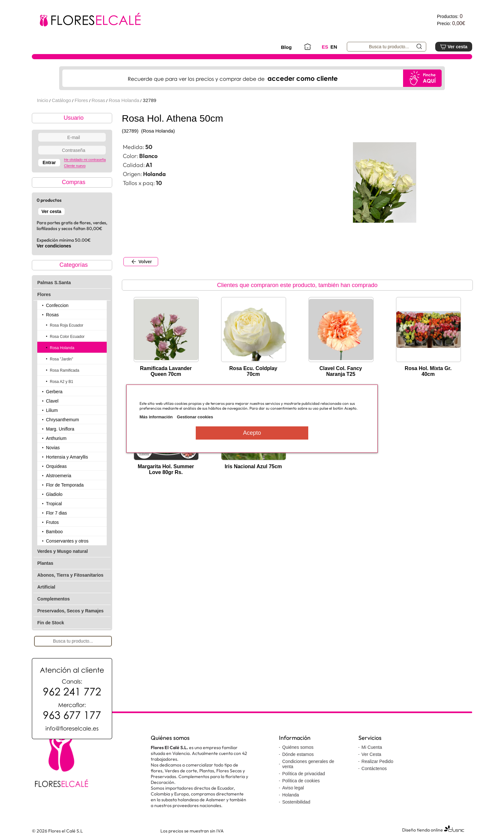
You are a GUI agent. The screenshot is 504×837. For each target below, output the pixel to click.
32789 (149, 100)
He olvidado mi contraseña (85, 160)
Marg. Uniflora (60, 429)
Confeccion (57, 305)
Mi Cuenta (372, 747)
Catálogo (61, 100)
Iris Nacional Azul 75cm (253, 466)
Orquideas (56, 466)
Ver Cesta (371, 754)
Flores (81, 100)
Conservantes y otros (67, 541)
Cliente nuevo (75, 166)
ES (325, 47)
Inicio (43, 100)
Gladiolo (54, 494)
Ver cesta (454, 47)
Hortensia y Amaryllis (67, 457)
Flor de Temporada (65, 485)
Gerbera (54, 392)
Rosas (99, 100)
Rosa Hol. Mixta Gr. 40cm (428, 371)
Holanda (291, 795)
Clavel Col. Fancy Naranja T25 (341, 371)
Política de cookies (301, 781)
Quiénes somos (298, 747)
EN (334, 47)
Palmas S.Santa (54, 283)
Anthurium (56, 438)
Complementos (54, 599)
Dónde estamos (298, 754)
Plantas (45, 563)
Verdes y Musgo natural (63, 551)
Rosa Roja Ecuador (67, 325)
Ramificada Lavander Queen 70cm (166, 371)
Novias (53, 448)
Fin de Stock (51, 623)
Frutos (52, 522)
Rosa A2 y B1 (62, 382)
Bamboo (54, 532)
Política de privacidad (304, 774)
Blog (286, 47)
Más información (156, 417)
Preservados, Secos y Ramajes (70, 611)
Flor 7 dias (56, 513)
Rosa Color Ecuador (67, 337)
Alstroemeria (59, 476)
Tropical (54, 504)
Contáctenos (374, 768)
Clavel (52, 401)
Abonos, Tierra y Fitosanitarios (70, 575)
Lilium (52, 410)
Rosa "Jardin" (62, 359)
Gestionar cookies (195, 417)
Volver (141, 262)
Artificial (46, 587)
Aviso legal (293, 788)
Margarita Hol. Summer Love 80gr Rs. (166, 469)
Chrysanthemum (63, 420)
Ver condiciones (54, 246)
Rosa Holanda (124, 100)
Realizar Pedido (378, 761)
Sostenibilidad (296, 802)
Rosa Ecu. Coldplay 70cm (253, 371)
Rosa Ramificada (64, 370)
